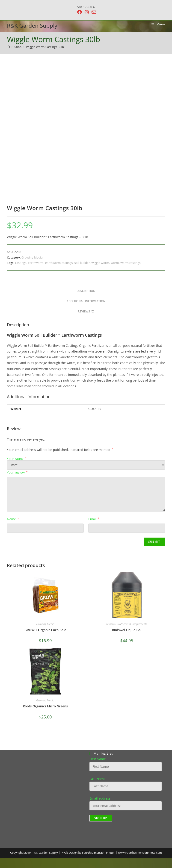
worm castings (130, 263)
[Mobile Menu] (157, 24)
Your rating (17, 459)
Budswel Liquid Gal (127, 630)
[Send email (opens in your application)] (93, 12)
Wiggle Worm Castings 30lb (45, 47)
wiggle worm (100, 263)
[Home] (8, 47)
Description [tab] (86, 291)
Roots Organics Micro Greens (45, 706)
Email (94, 519)
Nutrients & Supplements (132, 624)
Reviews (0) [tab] (86, 311)
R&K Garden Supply (32, 25)
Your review (17, 472)
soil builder (82, 263)
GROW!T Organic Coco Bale (45, 630)
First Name (98, 759)
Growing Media (32, 257)
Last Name (98, 779)
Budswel (111, 624)
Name (13, 519)
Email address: (100, 798)
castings (21, 263)
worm (115, 263)
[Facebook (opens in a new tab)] (80, 12)
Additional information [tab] (86, 301)
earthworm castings (59, 263)
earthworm (36, 263)
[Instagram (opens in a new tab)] (87, 12)
